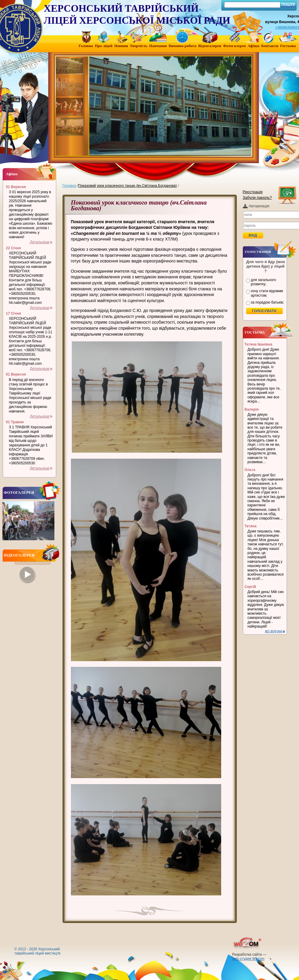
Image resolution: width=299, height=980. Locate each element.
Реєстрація (253, 192)
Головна (69, 186)
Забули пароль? (257, 198)
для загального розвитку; (264, 282)
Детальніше (40, 242)
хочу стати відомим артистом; (267, 293)
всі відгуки (274, 631)
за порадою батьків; (267, 302)
